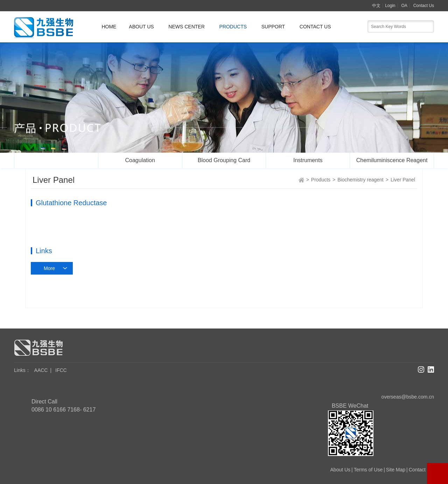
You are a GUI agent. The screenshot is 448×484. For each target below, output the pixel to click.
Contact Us (424, 6)
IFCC (61, 370)
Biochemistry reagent (56, 160)
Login (390, 6)
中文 (376, 6)
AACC (41, 370)
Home (109, 27)
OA (404, 6)
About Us (141, 27)
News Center (186, 27)
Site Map (396, 470)
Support (273, 27)
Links (22, 370)
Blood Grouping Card (224, 160)
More (49, 268)
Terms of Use (368, 470)
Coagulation (140, 160)
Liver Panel (403, 180)
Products (233, 27)
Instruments (308, 160)
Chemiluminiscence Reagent (392, 160)
